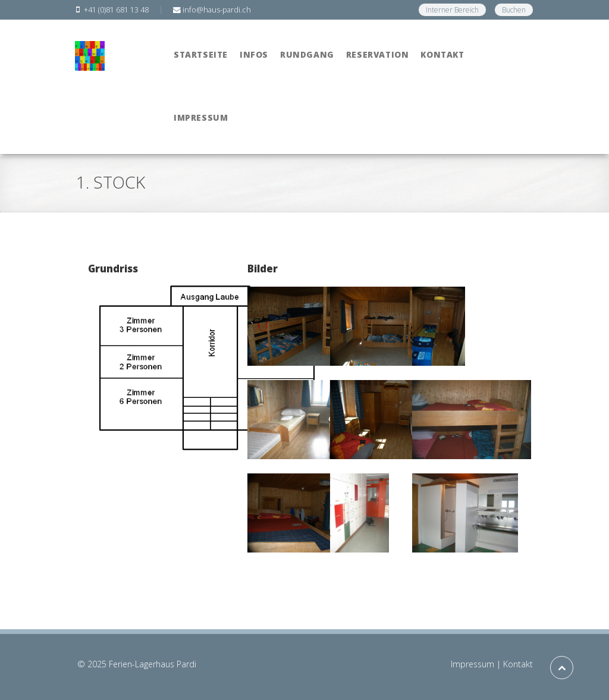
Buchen (514, 10)
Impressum (473, 664)
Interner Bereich (452, 10)
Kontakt (518, 664)
